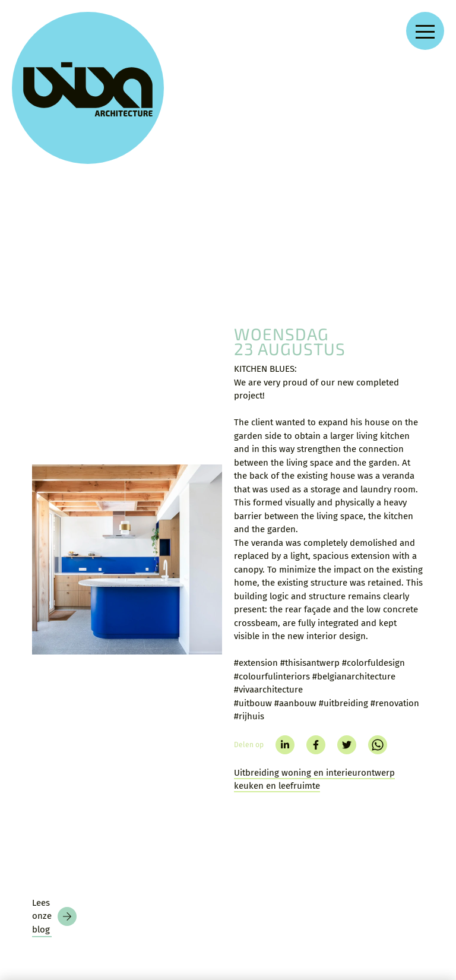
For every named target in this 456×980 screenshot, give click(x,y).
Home (176, 778)
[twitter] (347, 587)
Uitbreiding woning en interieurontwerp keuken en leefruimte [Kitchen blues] (314, 622)
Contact (257, 778)
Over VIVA (186, 845)
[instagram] (349, 802)
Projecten (186, 800)
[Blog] (54, 668)
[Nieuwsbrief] (50, 922)
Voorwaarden (268, 846)
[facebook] (316, 587)
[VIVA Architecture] (55, 55)
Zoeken (256, 801)
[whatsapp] (378, 587)
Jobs (175, 868)
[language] (427, 908)
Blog (175, 823)
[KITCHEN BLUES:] (127, 402)
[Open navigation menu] (425, 31)
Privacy (256, 823)
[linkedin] (285, 587)
